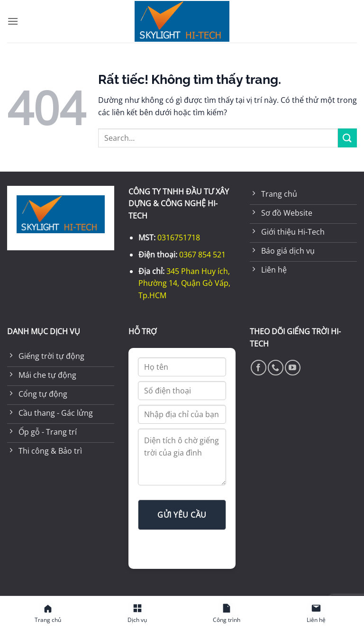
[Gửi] (347, 138)
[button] (13, 21)
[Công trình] (227, 614)
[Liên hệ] (316, 614)
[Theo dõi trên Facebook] (259, 368)
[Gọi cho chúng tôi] (276, 368)
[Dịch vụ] (138, 614)
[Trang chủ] (48, 614)
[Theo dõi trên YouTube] (293, 368)
